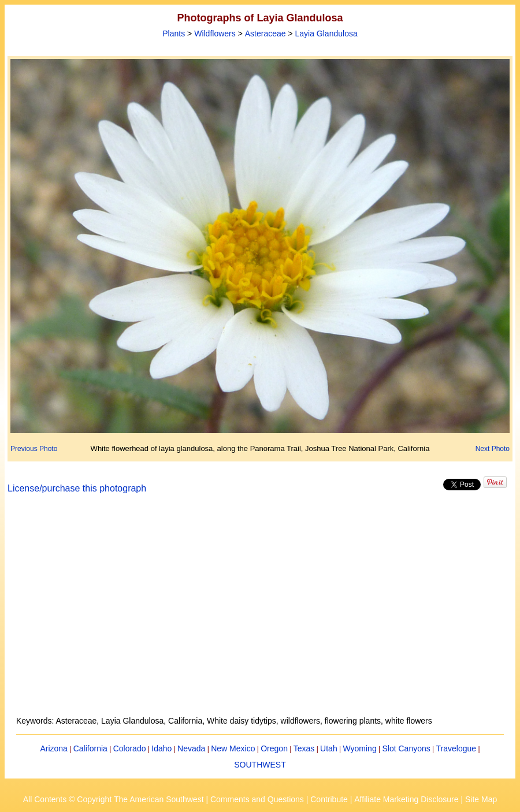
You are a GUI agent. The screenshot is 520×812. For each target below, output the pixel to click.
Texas (304, 748)
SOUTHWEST (260, 765)
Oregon (274, 748)
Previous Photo (34, 449)
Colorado (130, 748)
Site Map (481, 799)
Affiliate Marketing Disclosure (406, 799)
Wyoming (359, 748)
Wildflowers (215, 33)
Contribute (329, 799)
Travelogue (456, 748)
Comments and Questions (257, 799)
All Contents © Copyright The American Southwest (114, 799)
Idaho (161, 748)
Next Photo (493, 449)
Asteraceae (265, 33)
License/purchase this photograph (77, 488)
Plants (174, 33)
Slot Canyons (406, 748)
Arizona (53, 748)
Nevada (191, 748)
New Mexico (233, 748)
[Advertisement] (260, 612)
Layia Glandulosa (326, 33)
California (90, 748)
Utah (329, 748)
